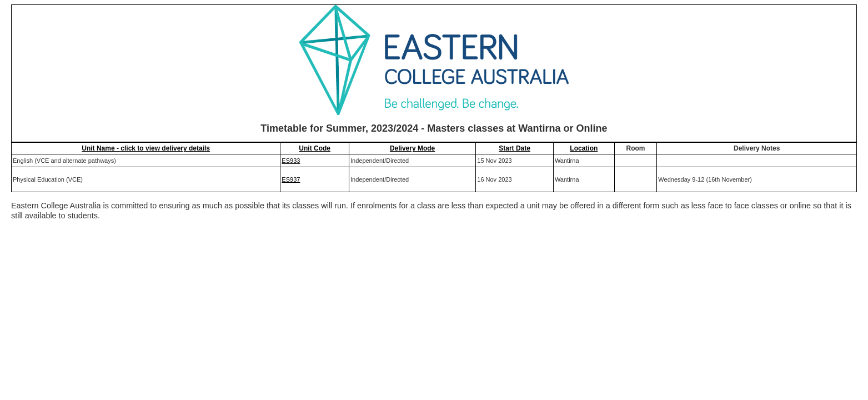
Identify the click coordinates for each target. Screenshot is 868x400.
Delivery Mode (412, 148)
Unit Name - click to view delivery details (146, 148)
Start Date (515, 148)
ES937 (291, 179)
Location (584, 148)
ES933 (291, 161)
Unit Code (315, 148)
